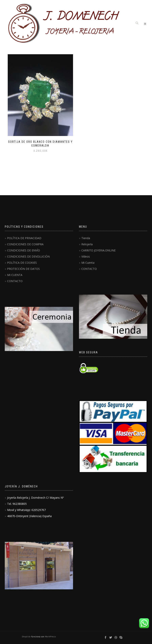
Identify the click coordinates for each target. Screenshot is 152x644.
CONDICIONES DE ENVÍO (24, 250)
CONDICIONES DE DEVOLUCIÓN (28, 256)
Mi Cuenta (88, 263)
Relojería (87, 244)
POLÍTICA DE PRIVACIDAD (24, 238)
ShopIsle (27, 637)
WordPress (50, 637)
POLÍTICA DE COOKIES (22, 263)
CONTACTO (15, 281)
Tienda (86, 238)
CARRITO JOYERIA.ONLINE (98, 250)
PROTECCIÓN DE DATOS (23, 269)
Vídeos (86, 256)
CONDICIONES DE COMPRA (25, 244)
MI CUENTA (15, 275)
